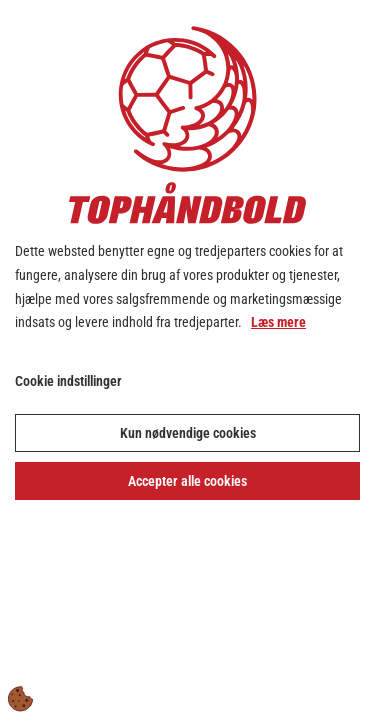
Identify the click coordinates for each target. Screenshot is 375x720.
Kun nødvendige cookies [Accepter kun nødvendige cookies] (188, 433)
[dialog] (187, 360)
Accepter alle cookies (187, 481)
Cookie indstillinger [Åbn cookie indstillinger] (68, 381)
